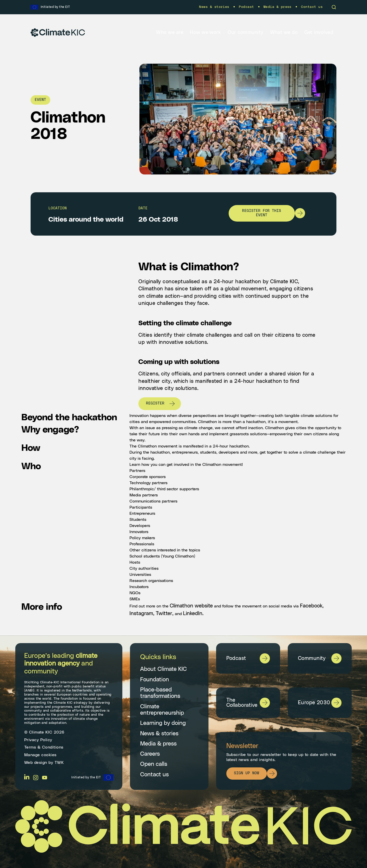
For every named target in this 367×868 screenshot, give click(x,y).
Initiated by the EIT (86, 777)
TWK (59, 763)
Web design (36, 763)
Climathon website (191, 606)
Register (155, 403)
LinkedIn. (193, 614)
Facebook (311, 606)
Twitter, (165, 614)
